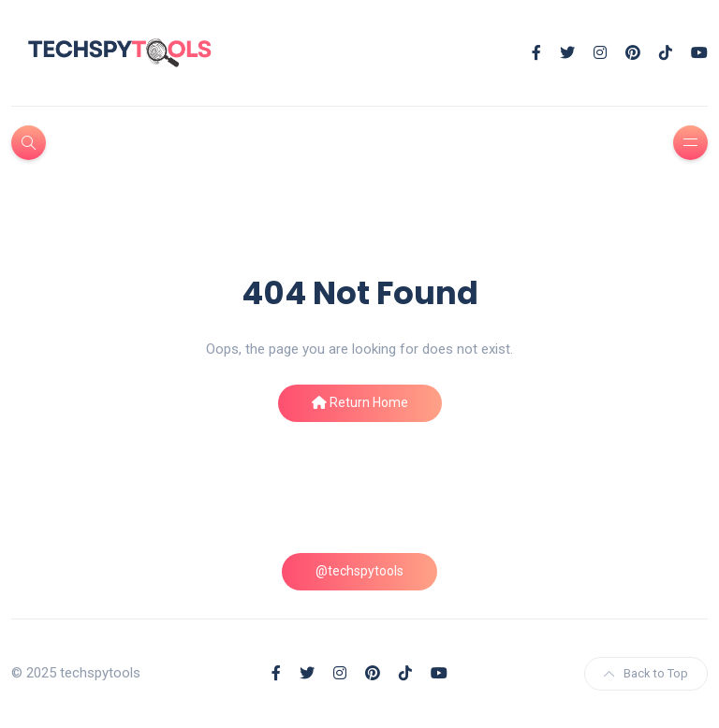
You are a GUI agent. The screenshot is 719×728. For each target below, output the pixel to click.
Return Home (360, 402)
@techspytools (359, 571)
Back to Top (646, 673)
